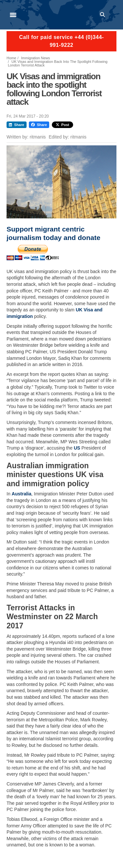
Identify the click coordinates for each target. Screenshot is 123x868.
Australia (22, 494)
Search (104, 15)
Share (17, 125)
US (77, 448)
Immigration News (35, 58)
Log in (113, 15)
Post (62, 125)
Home (11, 58)
